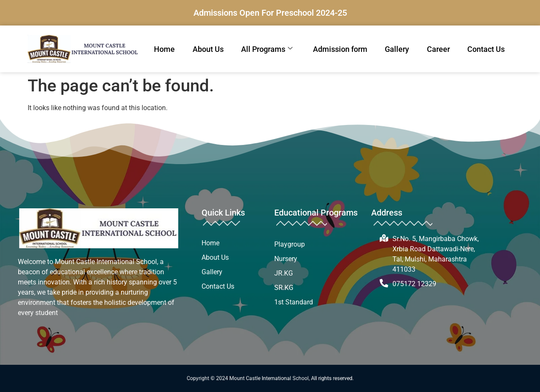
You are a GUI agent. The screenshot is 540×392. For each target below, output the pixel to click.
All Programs (267, 49)
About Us (208, 49)
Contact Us (486, 49)
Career (438, 49)
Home (164, 49)
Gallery (397, 49)
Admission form (340, 49)
